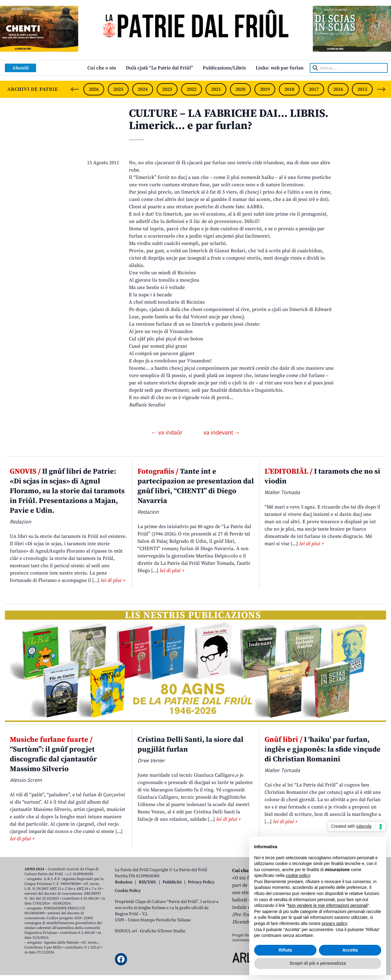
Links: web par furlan (280, 68)
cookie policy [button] (298, 875)
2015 (362, 89)
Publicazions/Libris (224, 68)
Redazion (124, 882)
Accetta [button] (350, 950)
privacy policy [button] (334, 923)
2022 (192, 89)
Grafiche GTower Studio (163, 931)
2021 (216, 89)
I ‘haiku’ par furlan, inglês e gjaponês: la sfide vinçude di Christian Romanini (323, 749)
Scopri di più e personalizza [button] (318, 963)
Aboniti (20, 68)
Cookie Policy (128, 891)
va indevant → (222, 432)
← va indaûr (168, 432)
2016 (338, 89)
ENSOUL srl (126, 931)
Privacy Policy (201, 882)
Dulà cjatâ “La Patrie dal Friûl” (159, 68)
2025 (118, 89)
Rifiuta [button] (285, 950)
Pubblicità (172, 882)
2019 (265, 89)
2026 (94, 89)
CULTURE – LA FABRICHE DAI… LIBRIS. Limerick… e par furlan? (229, 120)
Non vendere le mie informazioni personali (328, 905)
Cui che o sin (102, 68)
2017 (314, 89)
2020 (240, 89)
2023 (167, 89)
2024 (143, 89)
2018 (289, 89)
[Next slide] (381, 89)
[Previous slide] (75, 89)
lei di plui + (113, 580)
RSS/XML (148, 882)
